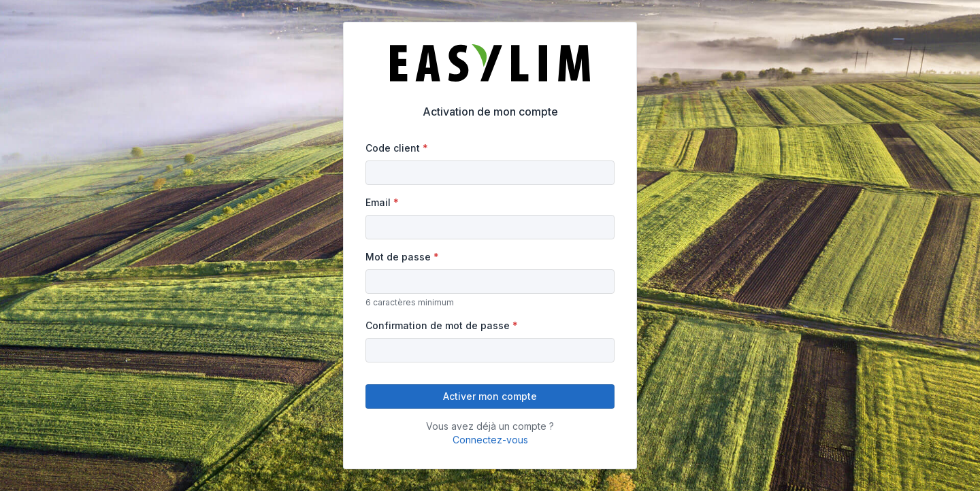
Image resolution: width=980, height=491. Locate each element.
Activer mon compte (490, 396)
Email (378, 202)
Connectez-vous (490, 440)
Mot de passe (398, 257)
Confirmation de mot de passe (438, 325)
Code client (393, 148)
